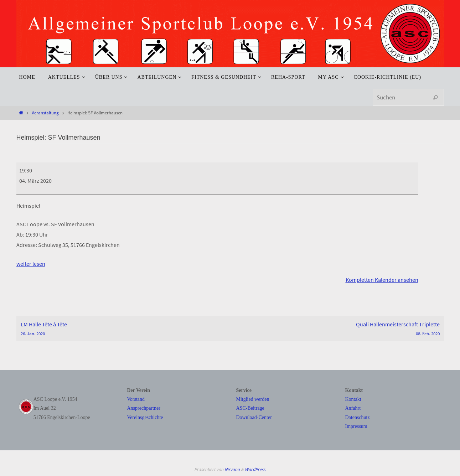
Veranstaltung (45, 113)
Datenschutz (358, 417)
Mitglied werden (253, 399)
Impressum (356, 426)
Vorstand (136, 399)
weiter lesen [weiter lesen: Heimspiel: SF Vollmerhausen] (31, 264)
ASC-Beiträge (250, 408)
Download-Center (254, 417)
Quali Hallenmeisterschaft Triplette (337, 329)
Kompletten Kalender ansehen (382, 280)
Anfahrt (353, 408)
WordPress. (255, 469)
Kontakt (353, 399)
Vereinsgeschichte (145, 417)
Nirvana (232, 469)
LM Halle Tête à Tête (123, 329)
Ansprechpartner (144, 408)
